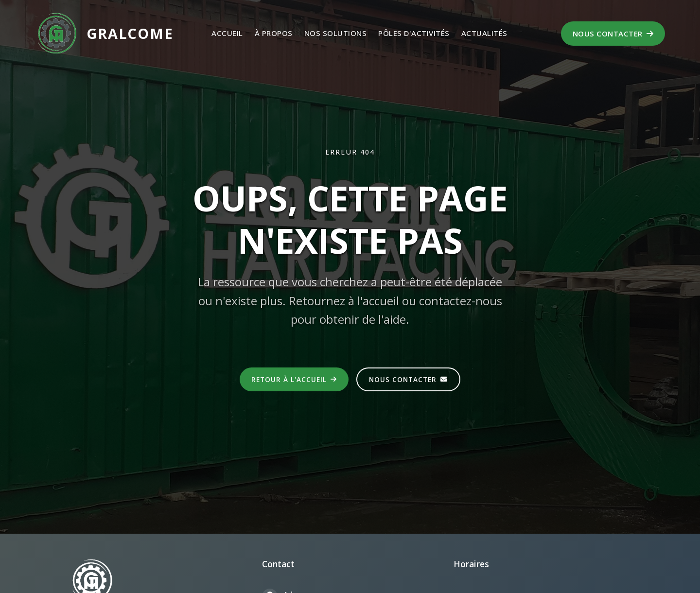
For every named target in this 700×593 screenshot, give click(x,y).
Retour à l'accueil (294, 379)
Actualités (484, 33)
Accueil (227, 33)
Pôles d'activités (414, 33)
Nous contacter (613, 34)
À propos (274, 33)
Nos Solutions (336, 33)
